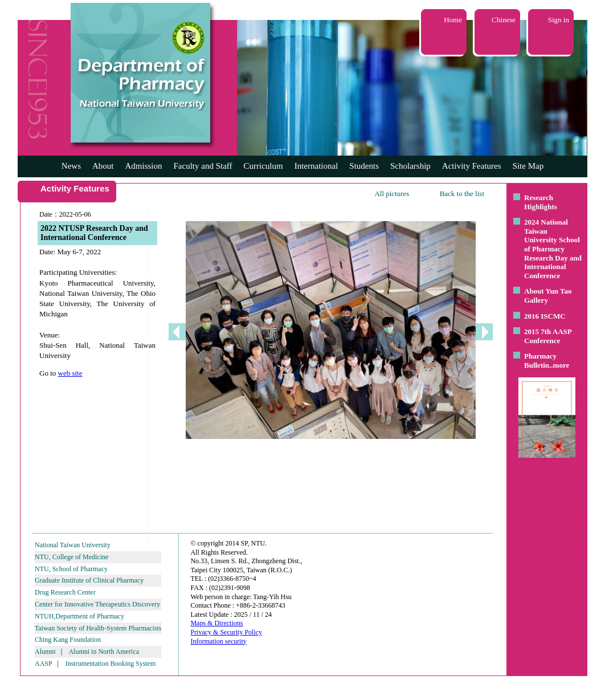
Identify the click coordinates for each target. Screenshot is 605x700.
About (103, 166)
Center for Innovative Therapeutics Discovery (97, 604)
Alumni (45, 652)
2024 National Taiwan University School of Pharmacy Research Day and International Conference (553, 249)
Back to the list (462, 194)
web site (70, 373)
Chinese (504, 20)
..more (559, 365)
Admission (143, 166)
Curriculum (263, 166)
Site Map (528, 166)
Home (453, 20)
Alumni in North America (104, 652)
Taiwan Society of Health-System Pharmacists (98, 628)
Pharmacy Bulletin (540, 361)
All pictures (392, 194)
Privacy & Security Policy (226, 632)
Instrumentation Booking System (111, 664)
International (316, 166)
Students (364, 166)
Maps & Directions (216, 623)
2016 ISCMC (545, 316)
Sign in (559, 20)
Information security (218, 641)
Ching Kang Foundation (68, 640)
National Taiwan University (73, 545)
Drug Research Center (65, 592)
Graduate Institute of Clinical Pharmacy (89, 580)
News (71, 166)
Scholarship (410, 166)
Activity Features (472, 166)
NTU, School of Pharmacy (71, 569)
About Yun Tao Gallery (548, 296)
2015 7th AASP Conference (548, 336)
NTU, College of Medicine (71, 557)
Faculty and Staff (203, 166)
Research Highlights (541, 202)
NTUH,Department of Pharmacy (79, 616)
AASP (43, 664)
